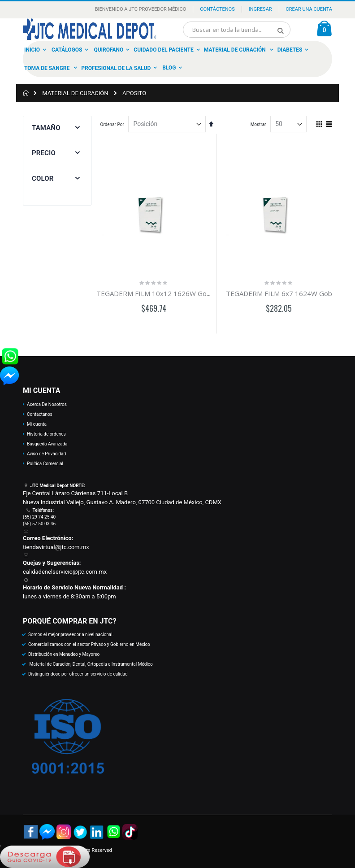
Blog (169, 68)
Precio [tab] (44, 153)
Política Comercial (45, 464)
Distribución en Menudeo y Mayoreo (64, 654)
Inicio (32, 50)
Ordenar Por (112, 124)
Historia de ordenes (46, 434)
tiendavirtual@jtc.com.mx (56, 547)
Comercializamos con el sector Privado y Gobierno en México (89, 644)
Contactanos (40, 414)
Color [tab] (43, 179)
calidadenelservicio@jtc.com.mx (65, 572)
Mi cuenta (37, 424)
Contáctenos (217, 9)
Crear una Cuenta (309, 9)
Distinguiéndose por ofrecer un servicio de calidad (78, 674)
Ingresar (260, 9)
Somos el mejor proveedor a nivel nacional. (71, 635)
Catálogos (67, 50)
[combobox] (237, 30)
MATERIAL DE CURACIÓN (75, 93)
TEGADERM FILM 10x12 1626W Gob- (155, 293)
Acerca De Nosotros (47, 404)
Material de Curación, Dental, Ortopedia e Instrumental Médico (91, 664)
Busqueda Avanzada (47, 444)
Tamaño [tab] (46, 128)
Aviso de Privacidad (46, 454)
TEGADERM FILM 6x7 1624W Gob (279, 293)
